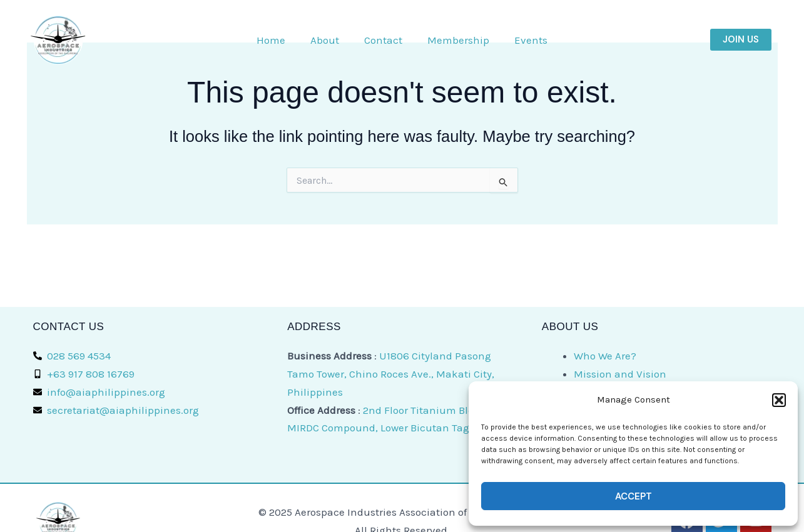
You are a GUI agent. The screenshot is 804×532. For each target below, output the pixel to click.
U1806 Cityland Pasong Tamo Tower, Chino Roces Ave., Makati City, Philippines (391, 374)
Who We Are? (605, 356)
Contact (383, 40)
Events (531, 40)
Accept (634, 496)
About (325, 40)
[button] (779, 400)
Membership (458, 40)
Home (271, 40)
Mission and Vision (620, 374)
